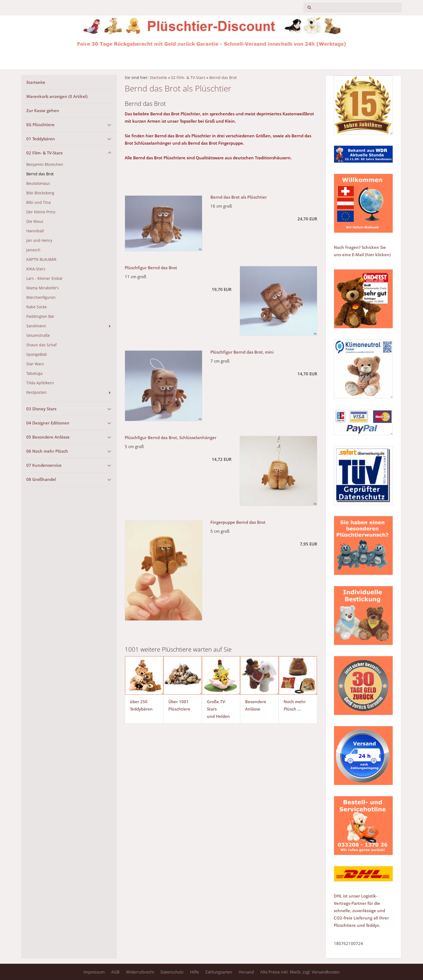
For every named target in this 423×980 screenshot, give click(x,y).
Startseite (36, 82)
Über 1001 (179, 702)
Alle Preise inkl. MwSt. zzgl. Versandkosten (300, 972)
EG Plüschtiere (40, 125)
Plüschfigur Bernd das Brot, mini (242, 352)
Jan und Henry (39, 240)
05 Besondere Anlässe (48, 437)
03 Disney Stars (41, 409)
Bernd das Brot (40, 174)
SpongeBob (37, 354)
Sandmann (36, 326)
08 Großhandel (41, 479)
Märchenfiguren (41, 297)
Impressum (94, 972)
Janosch (33, 250)
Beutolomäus (38, 183)
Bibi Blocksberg (40, 193)
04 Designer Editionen (48, 423)
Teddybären (141, 709)
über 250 (139, 702)
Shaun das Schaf (41, 345)
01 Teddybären (41, 139)
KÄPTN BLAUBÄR (41, 259)
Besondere (256, 702)
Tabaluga (34, 373)
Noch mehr (295, 702)
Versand (246, 972)
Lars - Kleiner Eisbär (45, 278)
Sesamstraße (38, 335)
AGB (115, 972)
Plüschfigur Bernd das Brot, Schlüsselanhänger (171, 437)
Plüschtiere (179, 709)
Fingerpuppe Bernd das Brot (238, 522)
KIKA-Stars (36, 269)
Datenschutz (172, 972)
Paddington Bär (40, 316)
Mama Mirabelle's (43, 288)
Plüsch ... (292, 709)
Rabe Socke (37, 307)
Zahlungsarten (219, 972)
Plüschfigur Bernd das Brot (151, 268)
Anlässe (253, 709)
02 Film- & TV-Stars (44, 153)
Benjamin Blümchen (45, 164)
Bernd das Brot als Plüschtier (239, 197)
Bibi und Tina (39, 202)
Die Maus (35, 221)
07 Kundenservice (44, 465)
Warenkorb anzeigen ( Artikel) (57, 96)
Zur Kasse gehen (43, 110)
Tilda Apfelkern (40, 383)
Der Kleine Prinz (41, 212)
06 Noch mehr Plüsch (47, 451)
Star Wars (35, 364)
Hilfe (194, 972)
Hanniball (35, 231)
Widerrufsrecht (140, 972)
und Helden (218, 716)
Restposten (36, 392)
